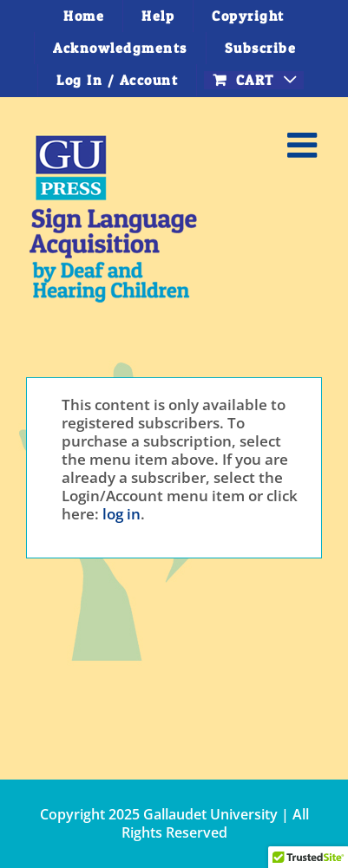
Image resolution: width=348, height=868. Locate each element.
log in (121, 514)
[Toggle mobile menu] (305, 145)
